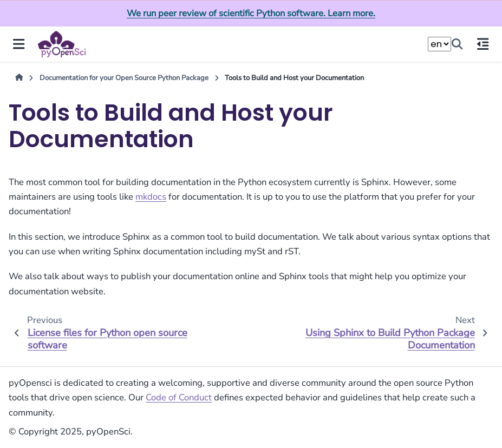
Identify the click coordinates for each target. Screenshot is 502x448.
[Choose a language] (439, 44)
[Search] (458, 44)
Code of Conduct (179, 397)
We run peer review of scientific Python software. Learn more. (251, 13)
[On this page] (483, 44)
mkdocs (151, 197)
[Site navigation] (19, 44)
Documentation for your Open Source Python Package (124, 78)
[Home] (19, 78)
